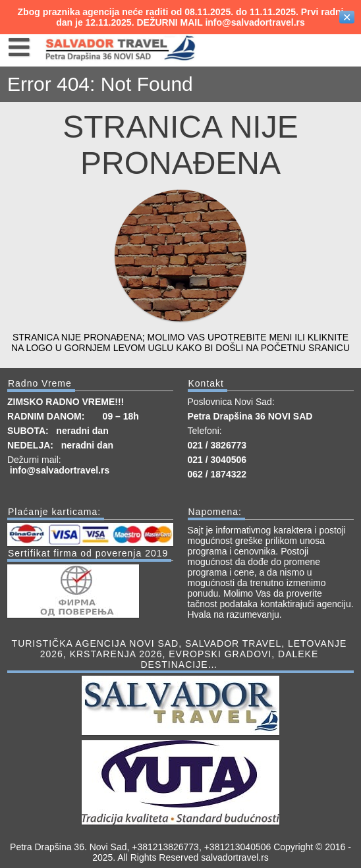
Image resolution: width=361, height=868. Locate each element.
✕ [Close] (347, 17)
